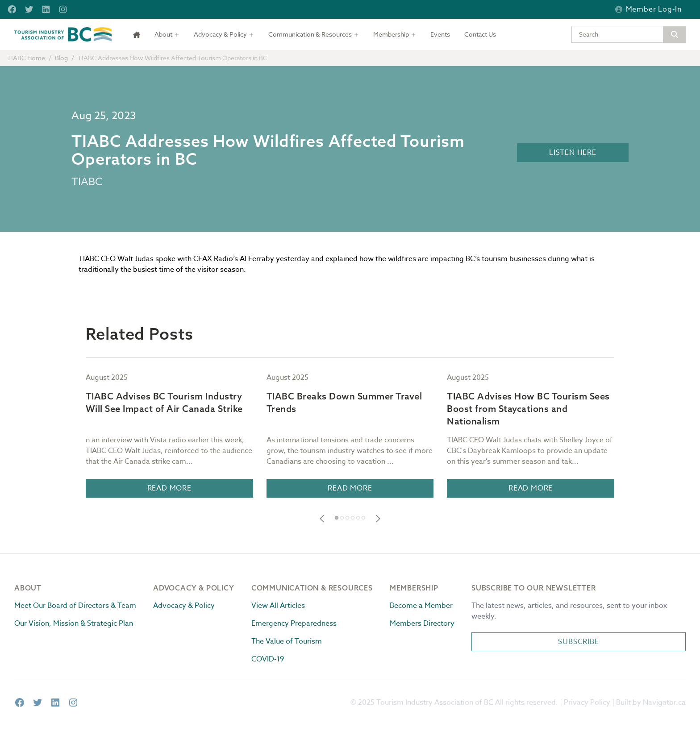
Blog (61, 58)
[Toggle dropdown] (167, 34)
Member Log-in (648, 9)
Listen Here (573, 153)
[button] (322, 519)
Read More (169, 488)
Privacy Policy (587, 703)
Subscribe (578, 642)
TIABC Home (26, 58)
